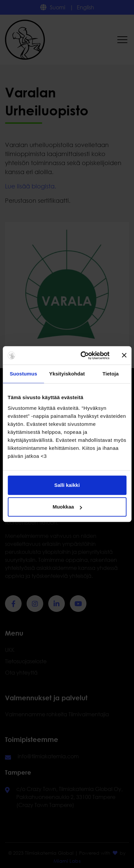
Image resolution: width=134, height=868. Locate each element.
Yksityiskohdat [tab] (67, 374)
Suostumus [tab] (23, 374)
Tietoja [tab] (111, 374)
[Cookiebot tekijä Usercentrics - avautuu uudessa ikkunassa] (82, 355)
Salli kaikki (67, 485)
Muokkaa (67, 507)
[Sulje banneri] (124, 355)
